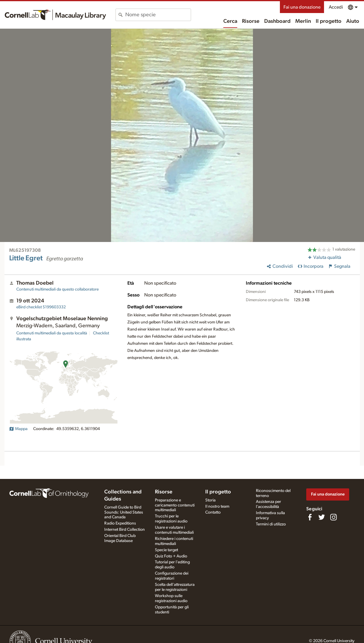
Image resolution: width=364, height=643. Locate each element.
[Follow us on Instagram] (333, 517)
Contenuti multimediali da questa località (52, 333)
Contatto (213, 512)
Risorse (251, 21)
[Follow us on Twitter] (322, 517)
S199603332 (41, 307)
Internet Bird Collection (125, 530)
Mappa (18, 429)
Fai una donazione (302, 7)
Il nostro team (217, 506)
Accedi (336, 7)
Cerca (230, 21)
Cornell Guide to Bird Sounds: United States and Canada (124, 512)
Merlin (303, 21)
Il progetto (329, 21)
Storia (210, 500)
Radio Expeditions (120, 523)
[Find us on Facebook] (310, 517)
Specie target (166, 550)
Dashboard (277, 21)
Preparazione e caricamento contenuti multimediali (175, 505)
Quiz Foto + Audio (171, 556)
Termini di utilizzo (271, 524)
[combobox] (158, 15)
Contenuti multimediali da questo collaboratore (57, 289)
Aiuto (353, 21)
